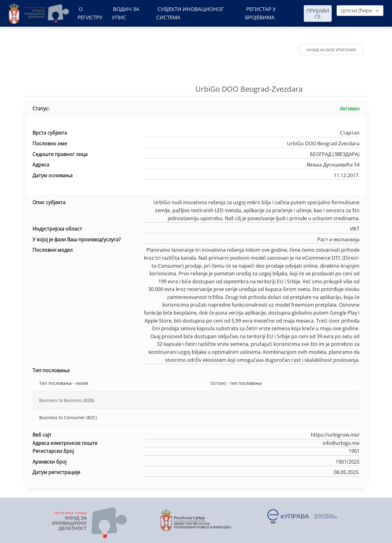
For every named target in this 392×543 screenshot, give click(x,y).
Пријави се (318, 13)
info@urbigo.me (252, 444)
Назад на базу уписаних (331, 50)
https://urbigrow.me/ (252, 435)
